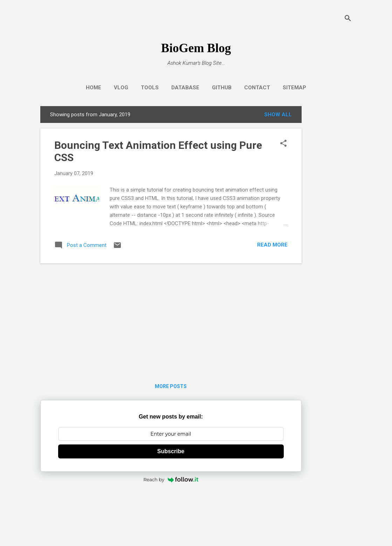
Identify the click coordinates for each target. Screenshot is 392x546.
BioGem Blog (196, 48)
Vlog (121, 88)
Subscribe (171, 451)
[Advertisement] (330, 211)
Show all (278, 115)
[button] (283, 144)
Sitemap (294, 88)
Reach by (171, 479)
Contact (257, 88)
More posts (171, 386)
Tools (150, 88)
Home (94, 88)
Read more (272, 245)
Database (185, 88)
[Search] (348, 19)
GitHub (222, 88)
